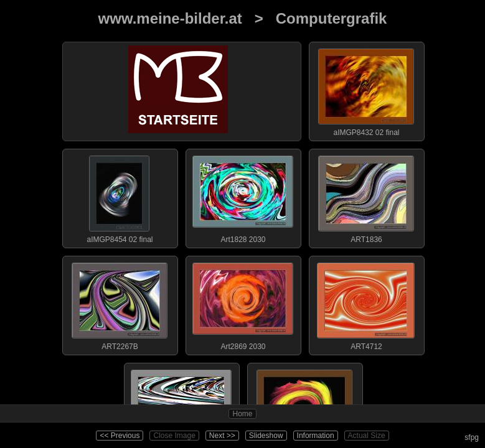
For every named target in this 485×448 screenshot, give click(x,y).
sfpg (472, 437)
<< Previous (120, 436)
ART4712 (366, 304)
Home (242, 414)
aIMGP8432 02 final (366, 90)
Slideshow (266, 436)
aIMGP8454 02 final (120, 197)
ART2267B (120, 304)
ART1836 (366, 197)
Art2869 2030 (243, 304)
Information (316, 436)
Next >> (222, 436)
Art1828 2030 (243, 197)
